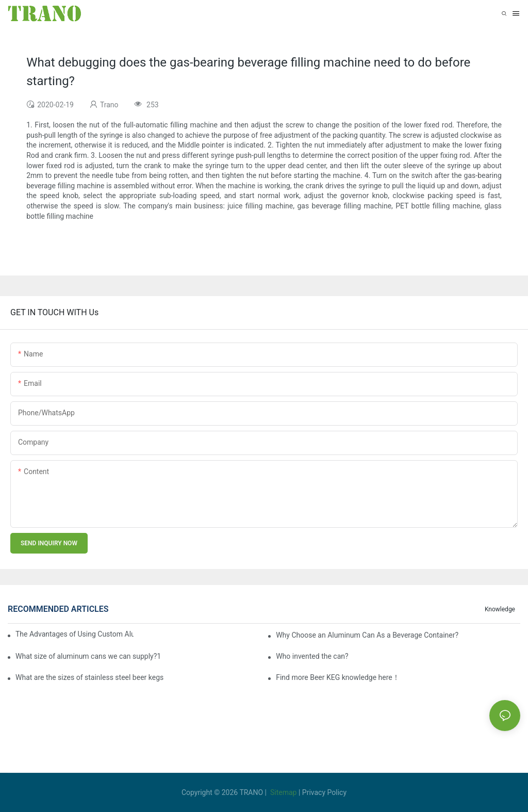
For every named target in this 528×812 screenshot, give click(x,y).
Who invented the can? (312, 656)
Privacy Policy (324, 792)
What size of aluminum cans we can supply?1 (88, 656)
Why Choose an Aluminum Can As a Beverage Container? (367, 635)
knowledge (500, 609)
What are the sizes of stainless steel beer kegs (89, 677)
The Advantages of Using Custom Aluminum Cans (75, 634)
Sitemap (284, 792)
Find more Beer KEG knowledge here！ (338, 677)
